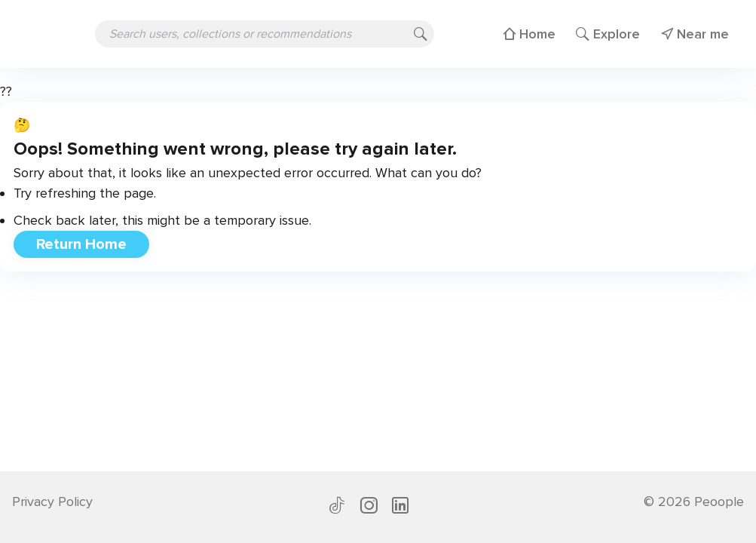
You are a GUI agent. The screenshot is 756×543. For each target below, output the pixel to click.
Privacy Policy (52, 502)
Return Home (81, 244)
